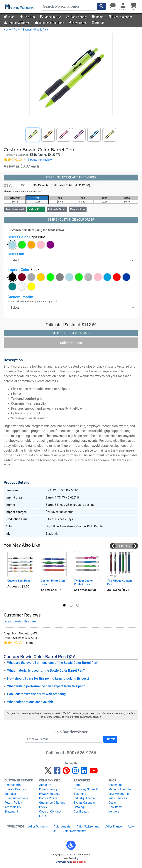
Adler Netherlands (74, 831)
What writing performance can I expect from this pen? (46, 686)
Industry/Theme (17, 23)
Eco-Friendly (76, 17)
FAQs (43, 816)
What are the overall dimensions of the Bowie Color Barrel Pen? (53, 663)
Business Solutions (49, 23)
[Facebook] (57, 772)
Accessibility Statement (13, 809)
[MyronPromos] (19, 6)
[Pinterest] (66, 772)
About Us (45, 785)
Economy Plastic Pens (36, 30)
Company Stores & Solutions (86, 792)
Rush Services (118, 798)
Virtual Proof (36, 209)
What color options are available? (31, 702)
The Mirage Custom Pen (120, 582)
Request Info (78, 209)
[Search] (68, 6)
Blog (77, 785)
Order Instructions (16, 798)
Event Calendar (120, 17)
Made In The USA (120, 789)
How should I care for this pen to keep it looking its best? (48, 678)
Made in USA (51, 17)
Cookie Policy (48, 798)
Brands (98, 23)
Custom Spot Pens (19, 581)
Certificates (81, 812)
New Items (78, 23)
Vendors (114, 812)
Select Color (26, 237)
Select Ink (16, 254)
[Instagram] (75, 772)
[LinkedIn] (84, 772)
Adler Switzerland (88, 826)
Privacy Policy (48, 789)
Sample (15, 209)
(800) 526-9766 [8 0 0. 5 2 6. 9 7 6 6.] (81, 753)
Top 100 (27, 17)
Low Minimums (119, 794)
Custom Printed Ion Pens (53, 582)
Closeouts (115, 785)
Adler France (114, 826)
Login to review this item (20, 621)
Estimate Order (57, 209)
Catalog (79, 807)
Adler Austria (62, 826)
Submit (110, 739)
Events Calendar (84, 803)
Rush (9, 17)
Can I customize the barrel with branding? (37, 694)
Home (7, 30)
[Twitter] (48, 772)
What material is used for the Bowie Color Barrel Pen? (46, 671)
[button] (12, 245)
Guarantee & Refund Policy (52, 805)
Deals (98, 17)
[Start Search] (101, 6)
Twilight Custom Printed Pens (84, 582)
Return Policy (13, 803)
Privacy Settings (50, 794)
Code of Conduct (50, 812)
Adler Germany (38, 826)
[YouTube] (94, 772)
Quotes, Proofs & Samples (15, 792)
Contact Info (13, 785)
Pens (17, 30)
